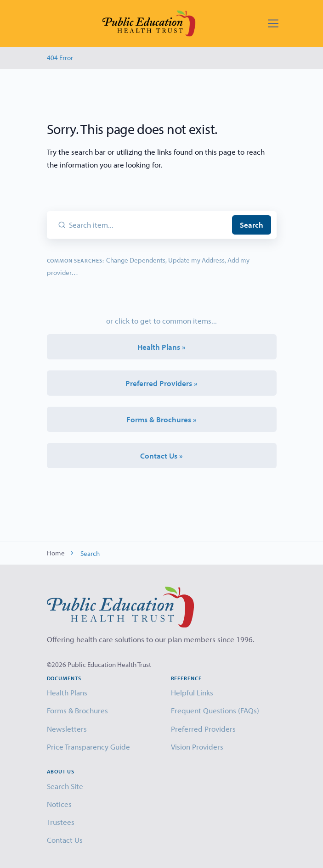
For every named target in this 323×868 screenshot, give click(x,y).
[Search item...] (149, 225)
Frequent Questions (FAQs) (215, 710)
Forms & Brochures (77, 710)
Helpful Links (192, 692)
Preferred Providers (203, 729)
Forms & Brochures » (161, 419)
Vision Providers (197, 747)
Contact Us (65, 840)
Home (56, 553)
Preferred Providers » (161, 383)
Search (252, 225)
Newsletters (67, 729)
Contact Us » (161, 456)
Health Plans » (161, 347)
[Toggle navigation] (273, 24)
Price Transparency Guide (88, 747)
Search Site (65, 786)
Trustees (61, 822)
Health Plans (67, 692)
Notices (59, 804)
